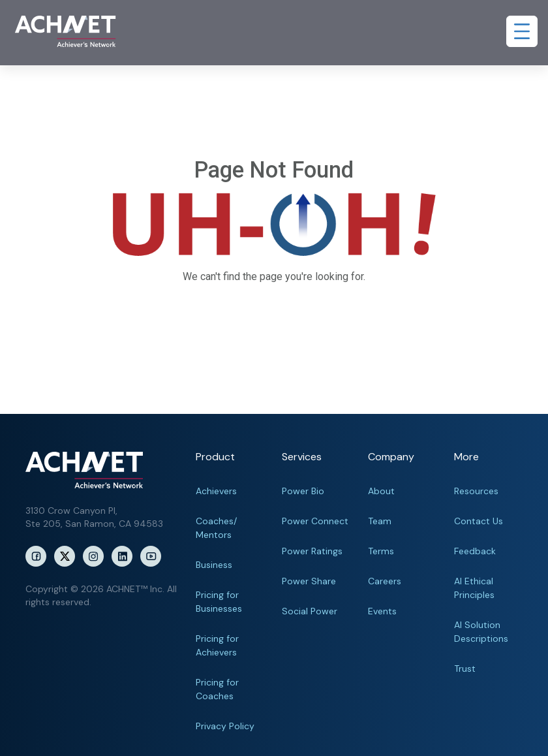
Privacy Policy (225, 726)
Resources (476, 491)
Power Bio (303, 491)
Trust (465, 669)
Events (382, 611)
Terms (381, 551)
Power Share (309, 581)
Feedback (475, 551)
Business (214, 565)
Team (380, 521)
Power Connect (315, 521)
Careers (385, 581)
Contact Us (479, 521)
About (381, 491)
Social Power (310, 611)
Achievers (216, 491)
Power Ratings (312, 551)
